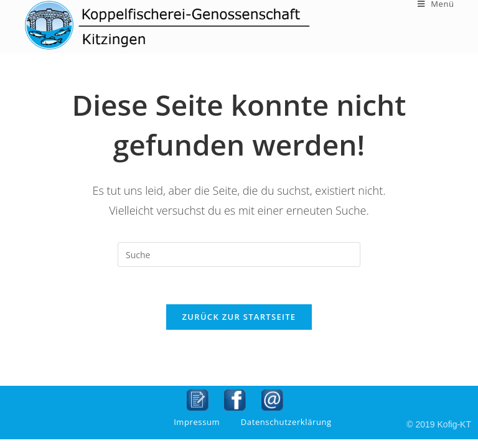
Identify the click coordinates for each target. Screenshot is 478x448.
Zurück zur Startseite (239, 317)
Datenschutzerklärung (286, 422)
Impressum (197, 422)
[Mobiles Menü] (436, 4)
